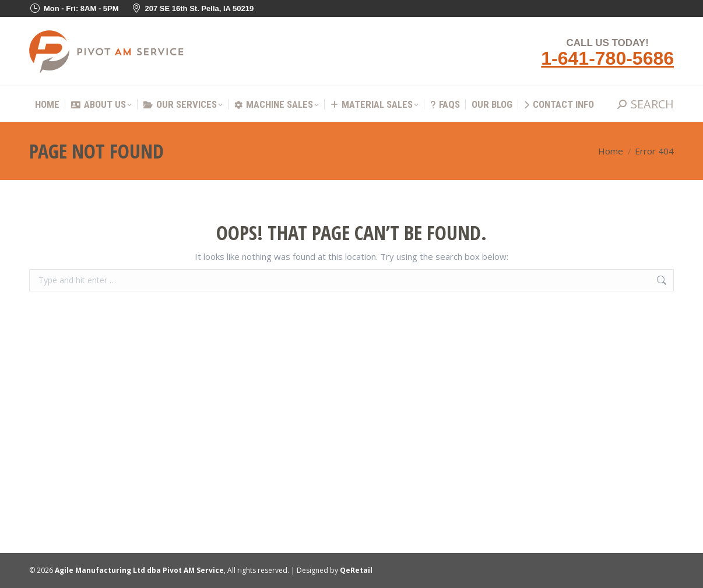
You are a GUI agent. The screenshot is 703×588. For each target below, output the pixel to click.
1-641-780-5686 (607, 58)
